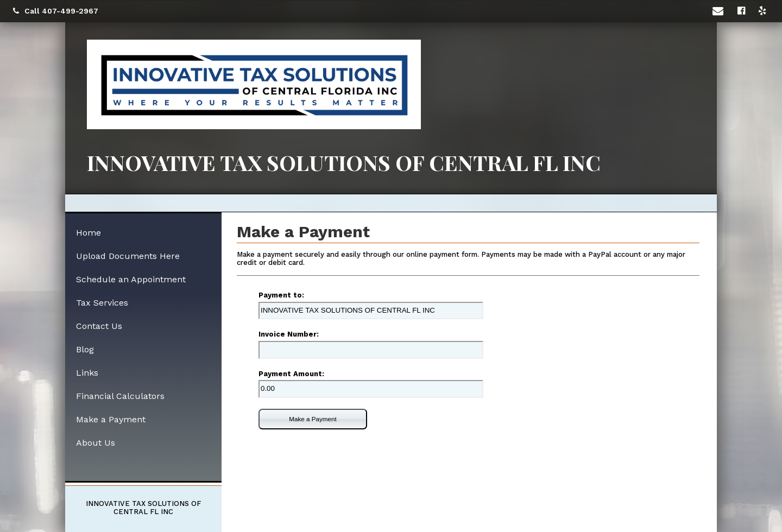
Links (87, 373)
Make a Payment (313, 419)
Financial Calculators (120, 396)
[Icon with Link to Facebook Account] (743, 11)
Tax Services (102, 303)
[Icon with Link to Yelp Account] (764, 11)
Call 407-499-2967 (56, 11)
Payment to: (281, 295)
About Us (96, 443)
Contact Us (99, 326)
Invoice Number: (289, 334)
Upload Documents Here (128, 256)
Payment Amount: (291, 374)
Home (89, 233)
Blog (85, 349)
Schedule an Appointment (131, 279)
